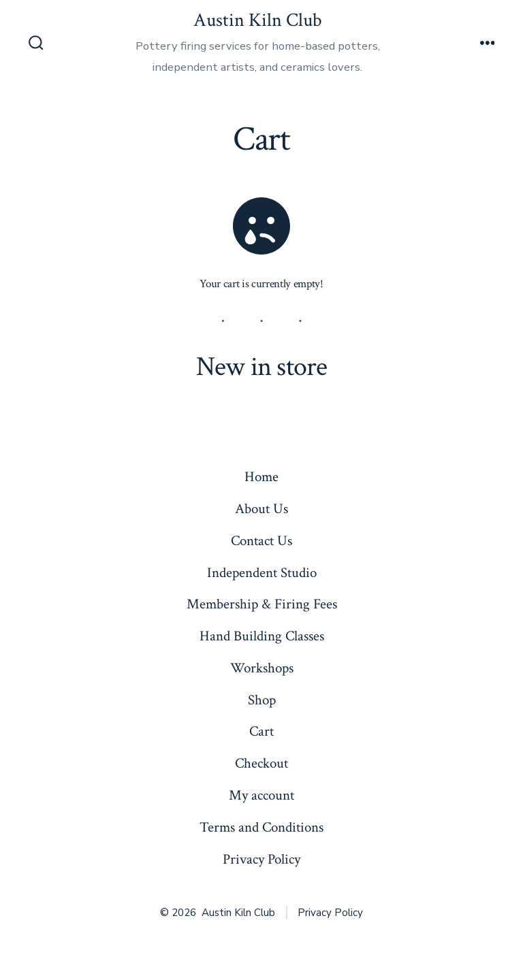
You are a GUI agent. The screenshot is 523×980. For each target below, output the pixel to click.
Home (261, 477)
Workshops (262, 668)
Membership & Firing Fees (262, 604)
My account (261, 795)
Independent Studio (262, 573)
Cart (261, 731)
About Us (261, 509)
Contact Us (261, 541)
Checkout (261, 763)
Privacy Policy (261, 859)
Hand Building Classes (262, 636)
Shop (262, 700)
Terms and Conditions (261, 827)
